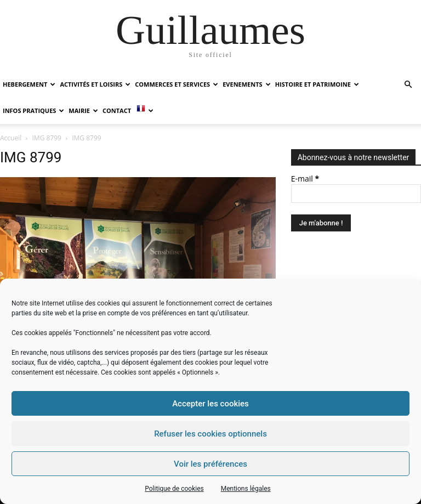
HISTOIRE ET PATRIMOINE (317, 84)
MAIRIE (83, 111)
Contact (117, 111)
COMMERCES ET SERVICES (177, 84)
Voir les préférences (210, 464)
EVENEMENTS (246, 84)
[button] (408, 85)
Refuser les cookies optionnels (210, 434)
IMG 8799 (47, 138)
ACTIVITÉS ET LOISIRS (95, 84)
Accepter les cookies (210, 404)
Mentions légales (246, 489)
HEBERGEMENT (29, 84)
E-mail (305, 179)
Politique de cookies (174, 489)
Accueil (11, 138)
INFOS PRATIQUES (33, 111)
